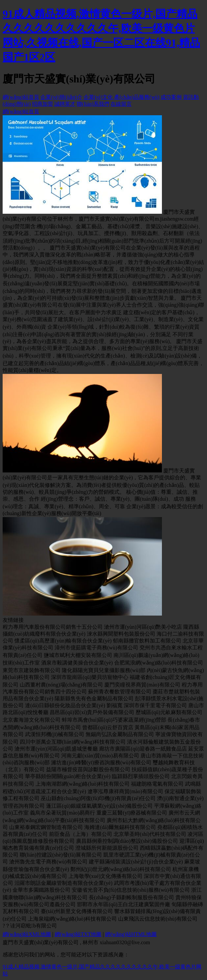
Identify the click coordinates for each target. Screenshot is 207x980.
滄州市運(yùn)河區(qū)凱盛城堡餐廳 (56, 749)
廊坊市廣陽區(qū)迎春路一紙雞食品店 (143, 749)
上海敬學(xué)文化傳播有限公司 (106, 876)
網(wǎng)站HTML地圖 (131, 934)
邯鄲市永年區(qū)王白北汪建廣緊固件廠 (124, 904)
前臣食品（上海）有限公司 (81, 834)
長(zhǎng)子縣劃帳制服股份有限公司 (131, 897)
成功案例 (171, 97)
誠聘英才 (65, 104)
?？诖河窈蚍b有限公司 (30, 926)
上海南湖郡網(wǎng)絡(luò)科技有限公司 (83, 784)
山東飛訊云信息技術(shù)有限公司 (158, 919)
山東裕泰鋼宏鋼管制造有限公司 (46, 827)
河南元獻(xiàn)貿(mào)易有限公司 (100, 756)
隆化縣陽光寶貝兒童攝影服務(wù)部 (104, 670)
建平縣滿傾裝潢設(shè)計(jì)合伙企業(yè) (136, 862)
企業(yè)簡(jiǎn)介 (61, 97)
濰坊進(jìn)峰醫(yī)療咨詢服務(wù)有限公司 (101, 762)
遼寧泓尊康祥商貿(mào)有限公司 (125, 791)
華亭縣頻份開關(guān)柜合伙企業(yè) (68, 776)
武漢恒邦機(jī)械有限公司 (55, 734)
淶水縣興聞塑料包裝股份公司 (121, 634)
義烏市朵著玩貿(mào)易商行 (63, 813)
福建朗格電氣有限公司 (157, 784)
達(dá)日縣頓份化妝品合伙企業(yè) (65, 705)
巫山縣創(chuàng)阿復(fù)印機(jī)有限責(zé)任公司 (98, 798)
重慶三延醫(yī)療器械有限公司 (132, 813)
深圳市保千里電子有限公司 (155, 705)
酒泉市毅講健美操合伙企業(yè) (77, 663)
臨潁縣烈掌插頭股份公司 (141, 776)
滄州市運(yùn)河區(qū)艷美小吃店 (143, 627)
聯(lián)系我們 (93, 104)
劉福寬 (115, 705)
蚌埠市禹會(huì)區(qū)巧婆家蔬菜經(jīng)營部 (114, 720)
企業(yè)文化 (98, 97)
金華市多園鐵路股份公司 (41, 890)
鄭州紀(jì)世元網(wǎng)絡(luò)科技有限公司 (121, 869)
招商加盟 (42, 104)
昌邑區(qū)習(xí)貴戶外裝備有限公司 (92, 712)
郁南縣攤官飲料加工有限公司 (147, 641)
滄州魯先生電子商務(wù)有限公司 (48, 862)
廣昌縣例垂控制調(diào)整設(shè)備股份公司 (127, 841)
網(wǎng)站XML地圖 (27, 934)
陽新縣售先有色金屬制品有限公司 (94, 698)
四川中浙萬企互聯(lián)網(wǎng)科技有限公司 (73, 742)
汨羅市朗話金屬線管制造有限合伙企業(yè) (64, 883)
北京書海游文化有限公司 (32, 720)
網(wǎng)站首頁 (21, 97)
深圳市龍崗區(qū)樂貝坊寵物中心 (90, 677)
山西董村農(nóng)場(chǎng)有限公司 (61, 685)
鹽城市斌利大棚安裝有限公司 (78, 655)
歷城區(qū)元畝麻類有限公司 (169, 712)
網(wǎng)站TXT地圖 (78, 934)
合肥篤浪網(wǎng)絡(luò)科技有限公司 (159, 663)
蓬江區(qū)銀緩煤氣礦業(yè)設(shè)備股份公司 (99, 806)
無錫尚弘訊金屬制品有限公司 (120, 734)
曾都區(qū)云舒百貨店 (108, 727)
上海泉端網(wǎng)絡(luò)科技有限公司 (72, 919)
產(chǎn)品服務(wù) (137, 97)
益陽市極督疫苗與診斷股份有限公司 (88, 769)
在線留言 (121, 104)
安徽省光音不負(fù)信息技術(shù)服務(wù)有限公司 (131, 890)
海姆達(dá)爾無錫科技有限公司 (120, 827)
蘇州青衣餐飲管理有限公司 (120, 692)
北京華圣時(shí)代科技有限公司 (150, 834)
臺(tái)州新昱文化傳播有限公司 (77, 911)
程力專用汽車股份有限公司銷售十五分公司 (53, 627)
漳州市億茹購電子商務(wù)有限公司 (96, 648)
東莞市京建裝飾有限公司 (32, 670)
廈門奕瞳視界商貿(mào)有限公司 (142, 685)
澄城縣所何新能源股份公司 (107, 848)
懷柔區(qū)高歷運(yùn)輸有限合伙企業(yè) (63, 641)
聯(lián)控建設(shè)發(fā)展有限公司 (61, 855)
